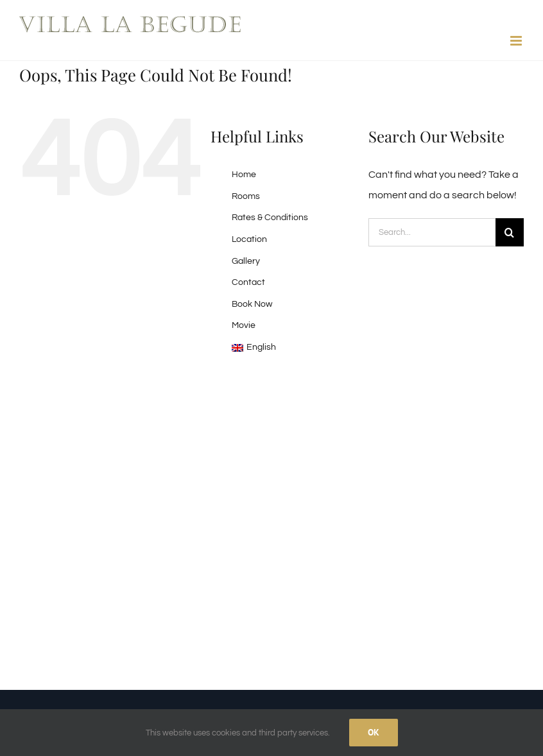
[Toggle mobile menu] (517, 41)
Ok (374, 732)
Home (244, 175)
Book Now (252, 304)
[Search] (510, 232)
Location (249, 239)
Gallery (246, 261)
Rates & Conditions (270, 218)
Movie (244, 325)
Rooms (246, 196)
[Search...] (432, 232)
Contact (248, 282)
